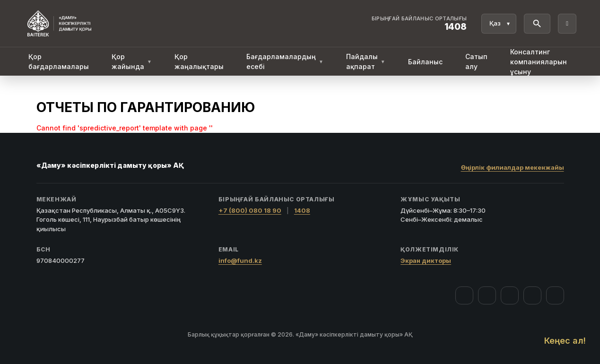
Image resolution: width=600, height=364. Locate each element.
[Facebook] (464, 295)
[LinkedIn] (555, 295)
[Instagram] (487, 295)
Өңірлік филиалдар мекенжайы (513, 167)
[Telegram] (532, 295)
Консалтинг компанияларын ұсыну (539, 62)
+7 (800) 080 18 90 (250, 210)
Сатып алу (476, 61)
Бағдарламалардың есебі (285, 61)
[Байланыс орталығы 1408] (419, 24)
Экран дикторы (426, 260)
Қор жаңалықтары (199, 61)
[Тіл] (499, 24)
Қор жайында (132, 61)
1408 (302, 210)
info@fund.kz (240, 260)
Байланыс (425, 62)
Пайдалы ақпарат (366, 61)
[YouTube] (510, 295)
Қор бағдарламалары (59, 61)
